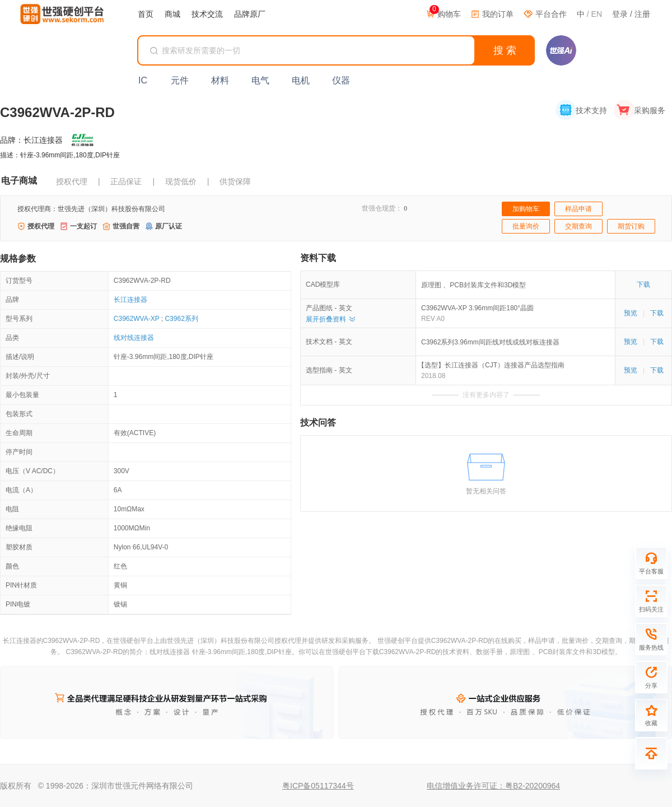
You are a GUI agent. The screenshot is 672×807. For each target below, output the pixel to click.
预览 (631, 313)
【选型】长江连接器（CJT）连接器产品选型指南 (493, 365)
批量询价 (526, 226)
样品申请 (578, 209)
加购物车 (526, 209)
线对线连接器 (134, 338)
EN (597, 14)
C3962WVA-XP (137, 319)
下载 (643, 284)
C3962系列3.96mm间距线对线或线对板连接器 (490, 342)
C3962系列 (181, 319)
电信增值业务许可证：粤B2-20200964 (493, 786)
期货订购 (631, 226)
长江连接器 (130, 300)
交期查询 (578, 226)
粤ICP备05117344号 (318, 786)
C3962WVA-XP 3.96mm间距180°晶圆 (477, 308)
